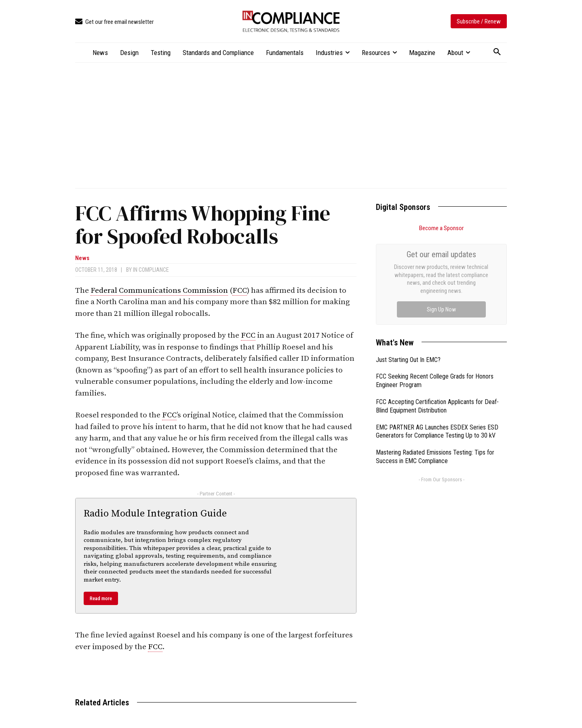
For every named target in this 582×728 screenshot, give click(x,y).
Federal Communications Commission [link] (159, 291)
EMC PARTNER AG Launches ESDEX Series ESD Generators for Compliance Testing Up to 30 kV (437, 341)
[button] (497, 52)
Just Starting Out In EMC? (408, 269)
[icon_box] (114, 22)
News (82, 258)
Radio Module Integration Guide (155, 514)
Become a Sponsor (441, 228)
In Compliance (151, 270)
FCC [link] (240, 291)
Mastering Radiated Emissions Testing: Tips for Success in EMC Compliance (435, 366)
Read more (101, 598)
